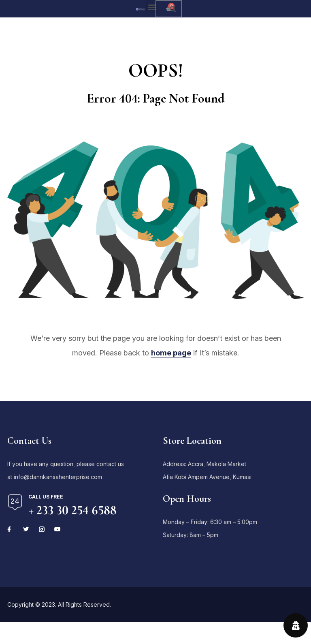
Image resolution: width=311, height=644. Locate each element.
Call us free (46, 497)
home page (171, 353)
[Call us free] (15, 502)
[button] (152, 7)
